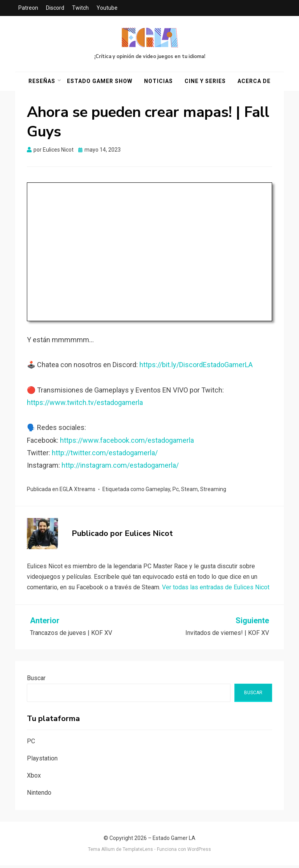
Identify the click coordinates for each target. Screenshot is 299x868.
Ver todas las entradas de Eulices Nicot (216, 590)
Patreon (28, 8)
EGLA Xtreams (77, 492)
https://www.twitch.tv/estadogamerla (85, 405)
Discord (55, 8)
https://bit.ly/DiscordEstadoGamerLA (196, 367)
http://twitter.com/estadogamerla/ (105, 455)
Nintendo (39, 795)
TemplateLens (138, 852)
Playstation (42, 761)
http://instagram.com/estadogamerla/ (120, 468)
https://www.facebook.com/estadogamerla (127, 443)
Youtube (107, 8)
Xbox (34, 778)
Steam (189, 492)
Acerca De (254, 83)
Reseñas (42, 83)
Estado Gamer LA (174, 841)
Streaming (213, 492)
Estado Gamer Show (100, 83)
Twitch (80, 8)
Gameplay (158, 492)
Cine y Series (205, 83)
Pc (176, 492)
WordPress (199, 852)
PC (31, 744)
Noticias (158, 83)
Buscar (36, 680)
